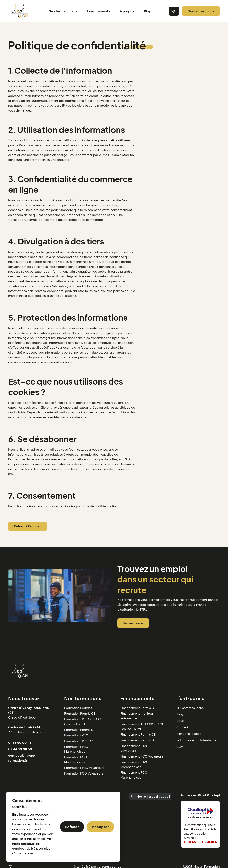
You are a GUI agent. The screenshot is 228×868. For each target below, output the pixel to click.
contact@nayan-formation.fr (22, 758)
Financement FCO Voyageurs (142, 756)
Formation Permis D (79, 730)
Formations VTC (76, 735)
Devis (180, 721)
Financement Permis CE (138, 735)
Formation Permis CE (80, 713)
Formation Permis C (79, 708)
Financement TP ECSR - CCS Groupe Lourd (142, 726)
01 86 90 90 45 (20, 743)
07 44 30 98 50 (20, 749)
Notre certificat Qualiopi (200, 795)
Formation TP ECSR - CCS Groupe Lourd (83, 722)
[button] (63, 11)
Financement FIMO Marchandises (134, 764)
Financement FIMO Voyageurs (134, 748)
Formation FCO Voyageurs (84, 773)
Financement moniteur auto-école (137, 716)
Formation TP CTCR (79, 741)
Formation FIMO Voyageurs (84, 768)
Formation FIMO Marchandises (76, 749)
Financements (99, 11)
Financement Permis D (137, 740)
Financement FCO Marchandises (134, 775)
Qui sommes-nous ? (191, 708)
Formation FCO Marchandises (75, 760)
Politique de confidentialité (196, 740)
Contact (182, 727)
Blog (147, 11)
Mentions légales (189, 734)
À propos (127, 11)
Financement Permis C (137, 708)
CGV (180, 747)
